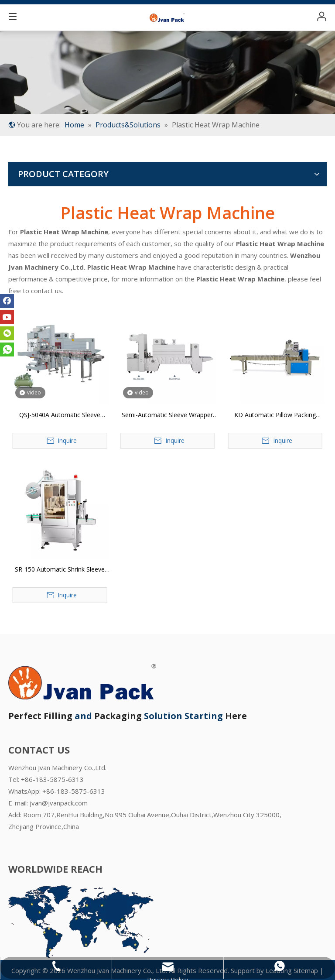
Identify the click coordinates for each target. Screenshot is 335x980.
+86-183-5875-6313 (74, 791)
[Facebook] (7, 301)
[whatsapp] (7, 350)
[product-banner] (167, 72)
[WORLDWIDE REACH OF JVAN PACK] (81, 922)
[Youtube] (7, 317)
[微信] (7, 333)
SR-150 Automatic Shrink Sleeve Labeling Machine (60, 570)
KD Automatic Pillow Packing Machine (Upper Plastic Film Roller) (275, 415)
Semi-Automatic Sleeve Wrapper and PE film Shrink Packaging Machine (167, 415)
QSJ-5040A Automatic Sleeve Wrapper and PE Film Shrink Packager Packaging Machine (60, 415)
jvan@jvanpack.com (59, 803)
